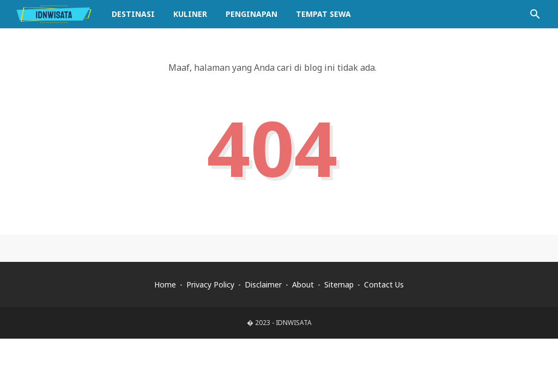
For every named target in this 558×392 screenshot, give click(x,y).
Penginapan (251, 14)
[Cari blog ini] (535, 14)
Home (165, 284)
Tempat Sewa (323, 14)
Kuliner (190, 14)
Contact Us (384, 284)
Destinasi (133, 14)
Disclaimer (263, 284)
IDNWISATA (294, 323)
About (303, 284)
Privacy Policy (210, 284)
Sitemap (339, 284)
